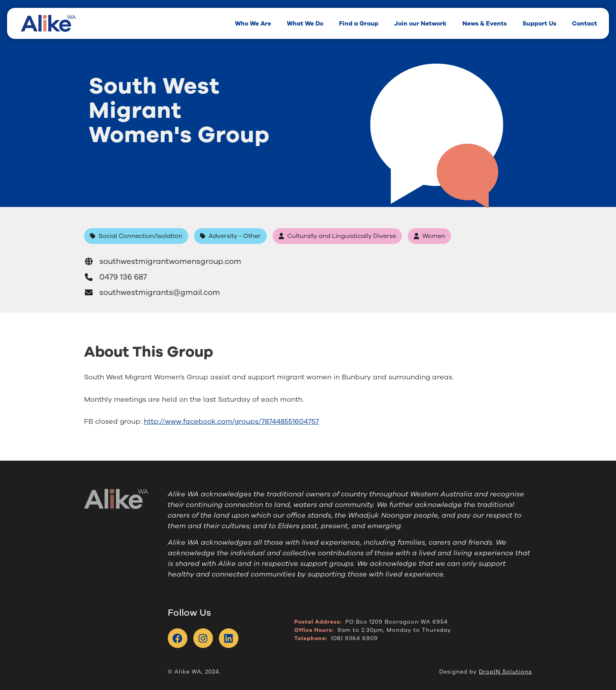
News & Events (485, 23)
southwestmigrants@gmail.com (152, 292)
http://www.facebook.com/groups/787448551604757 (231, 421)
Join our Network (420, 23)
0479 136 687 (115, 277)
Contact (585, 23)
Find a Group (359, 23)
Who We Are (253, 23)
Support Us (539, 23)
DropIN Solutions (505, 672)
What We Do (305, 23)
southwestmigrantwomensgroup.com (163, 261)
